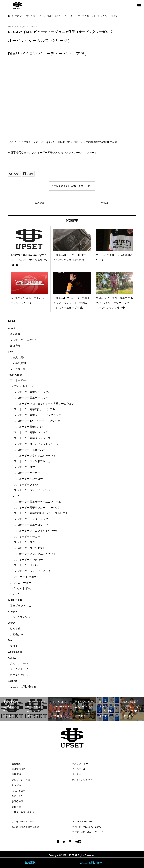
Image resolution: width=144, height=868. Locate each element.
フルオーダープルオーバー (30, 450)
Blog (11, 640)
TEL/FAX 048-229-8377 (84, 821)
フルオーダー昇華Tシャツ (29, 427)
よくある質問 (18, 363)
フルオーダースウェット (28, 467)
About (12, 328)
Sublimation (15, 600)
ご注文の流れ (18, 357)
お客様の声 (16, 635)
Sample (12, 612)
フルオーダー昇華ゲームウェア (32, 398)
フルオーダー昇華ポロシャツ (31, 432)
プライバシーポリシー (23, 821)
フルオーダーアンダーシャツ (31, 519)
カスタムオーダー (20, 583)
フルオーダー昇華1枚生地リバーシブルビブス (41, 513)
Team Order (15, 375)
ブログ (14, 646)
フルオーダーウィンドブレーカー (34, 461)
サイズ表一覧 (18, 369)
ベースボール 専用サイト (27, 577)
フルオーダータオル (26, 484)
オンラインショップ (82, 780)
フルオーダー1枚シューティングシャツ (37, 421)
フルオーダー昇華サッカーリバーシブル (37, 508)
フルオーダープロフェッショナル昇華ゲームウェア (44, 404)
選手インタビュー (20, 675)
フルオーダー (18, 380)
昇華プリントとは (20, 606)
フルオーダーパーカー (27, 473)
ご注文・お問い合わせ (23, 687)
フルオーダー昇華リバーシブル (32, 392)
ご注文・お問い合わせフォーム (88, 832)
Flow (11, 352)
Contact (13, 681)
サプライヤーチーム (22, 669)
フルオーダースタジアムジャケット (35, 456)
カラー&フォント (20, 617)
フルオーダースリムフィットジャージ (36, 444)
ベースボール (79, 769)
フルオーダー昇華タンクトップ (32, 438)
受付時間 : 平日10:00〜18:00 (86, 827)
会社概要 (15, 334)
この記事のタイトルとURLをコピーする (72, 186)
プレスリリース (30, 26)
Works (12, 623)
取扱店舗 (15, 346)
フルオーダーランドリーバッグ (32, 490)
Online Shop (15, 652)
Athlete (12, 658)
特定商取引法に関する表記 (25, 827)
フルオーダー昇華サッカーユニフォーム (37, 502)
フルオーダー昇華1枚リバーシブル (34, 409)
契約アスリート (19, 663)
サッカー (17, 496)
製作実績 (15, 629)
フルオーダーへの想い (23, 340)
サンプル (16, 785)
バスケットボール (22, 386)
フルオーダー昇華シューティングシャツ (37, 415)
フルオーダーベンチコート (30, 479)
